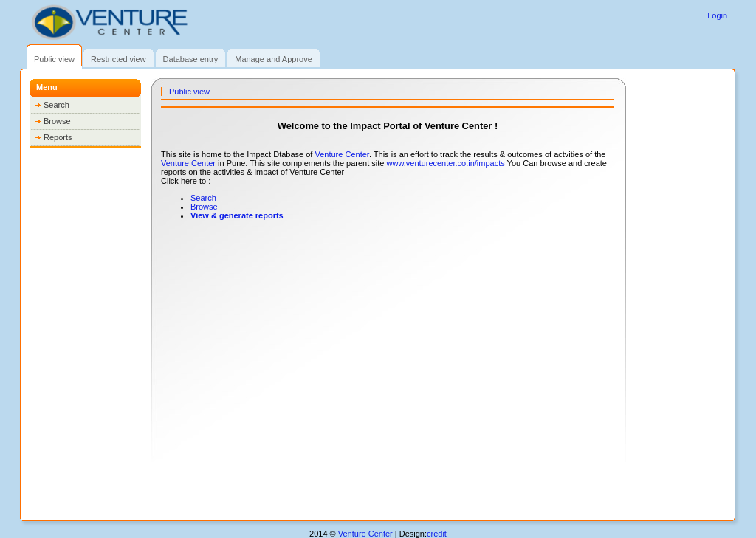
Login (717, 15)
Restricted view (118, 59)
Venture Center (341, 154)
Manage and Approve (274, 59)
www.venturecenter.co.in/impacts (446, 163)
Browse (57, 121)
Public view (54, 59)
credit (437, 534)
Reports (58, 137)
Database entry (191, 59)
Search (56, 105)
